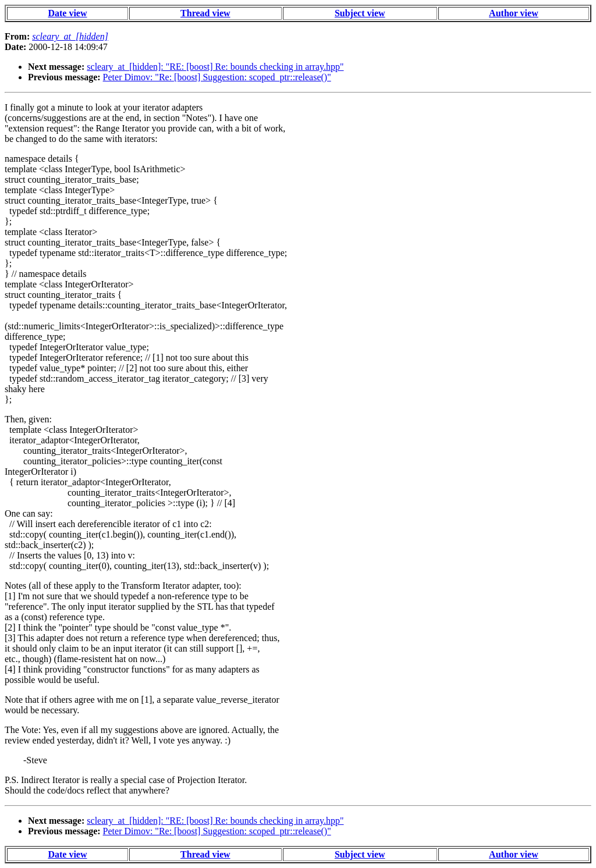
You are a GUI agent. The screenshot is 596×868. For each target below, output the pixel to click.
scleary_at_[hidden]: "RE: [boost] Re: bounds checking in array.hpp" (215, 67)
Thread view (205, 13)
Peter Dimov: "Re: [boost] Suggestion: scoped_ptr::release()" (217, 77)
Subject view (360, 13)
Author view (514, 13)
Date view (67, 13)
